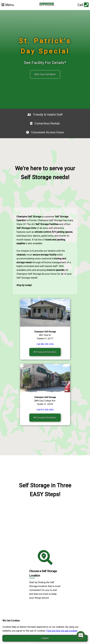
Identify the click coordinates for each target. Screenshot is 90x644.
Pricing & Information (45, 352)
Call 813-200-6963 (45, 410)
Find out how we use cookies (62, 631)
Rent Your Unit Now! (45, 74)
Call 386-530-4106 (45, 344)
